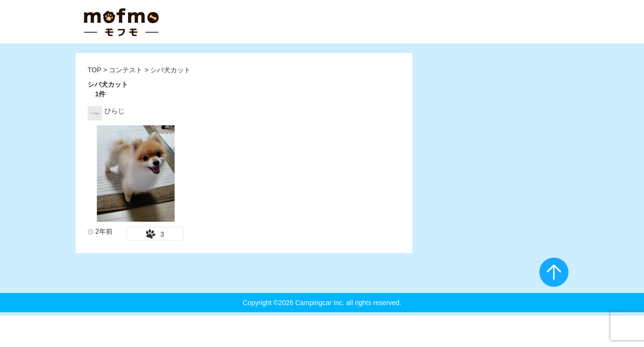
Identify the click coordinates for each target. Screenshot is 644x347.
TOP (94, 70)
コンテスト (127, 70)
